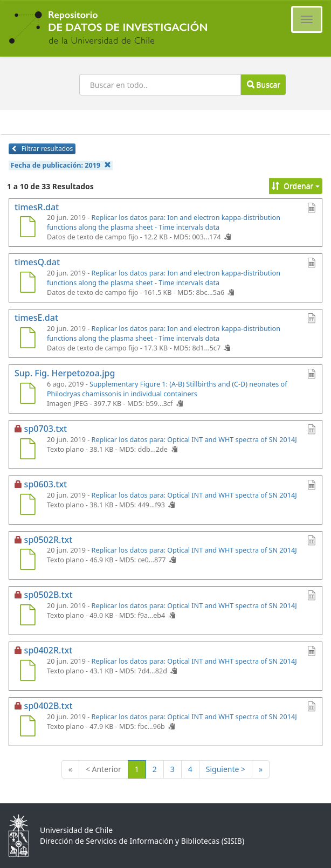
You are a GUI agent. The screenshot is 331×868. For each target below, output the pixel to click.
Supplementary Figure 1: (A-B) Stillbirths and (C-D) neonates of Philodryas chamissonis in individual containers (167, 389)
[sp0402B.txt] (27, 727)
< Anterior (104, 769)
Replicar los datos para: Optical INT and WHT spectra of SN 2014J (194, 440)
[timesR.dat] (27, 228)
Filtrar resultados (42, 149)
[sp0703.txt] (27, 450)
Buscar (264, 84)
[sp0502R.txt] (27, 561)
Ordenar (296, 186)
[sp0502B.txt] (27, 616)
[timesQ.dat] (27, 284)
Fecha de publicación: (61, 165)
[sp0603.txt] (27, 506)
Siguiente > (226, 769)
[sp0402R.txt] (27, 672)
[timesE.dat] (27, 339)
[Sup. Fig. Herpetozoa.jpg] (27, 395)
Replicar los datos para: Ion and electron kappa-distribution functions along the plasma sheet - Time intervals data (164, 222)
